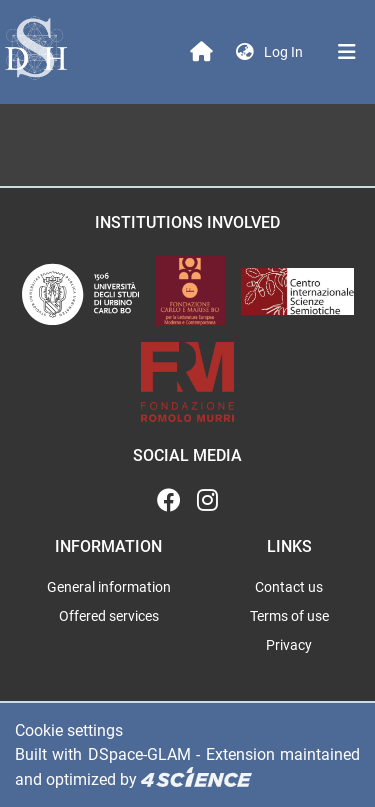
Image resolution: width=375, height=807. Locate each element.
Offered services (109, 616)
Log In (285, 52)
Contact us (289, 587)
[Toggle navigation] (347, 52)
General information (109, 587)
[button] (245, 52)
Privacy (289, 645)
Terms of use (289, 616)
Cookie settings (69, 730)
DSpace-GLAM (139, 754)
